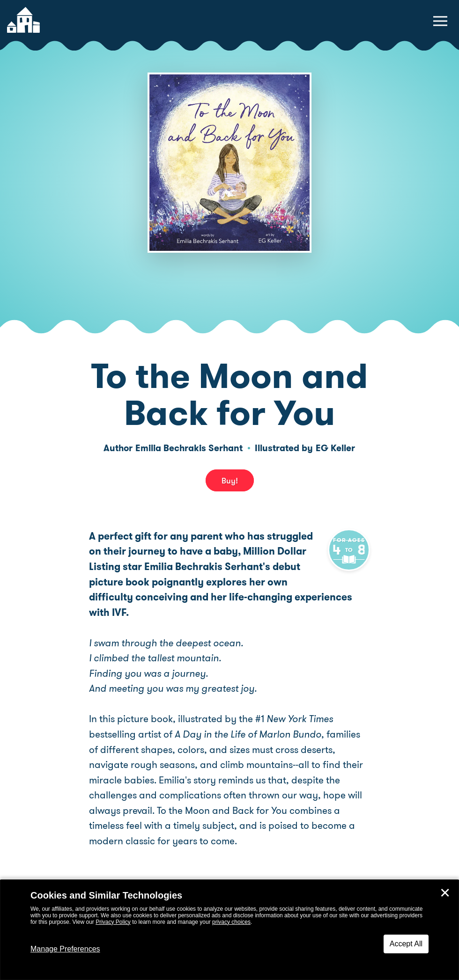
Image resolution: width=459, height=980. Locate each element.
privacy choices (231, 922)
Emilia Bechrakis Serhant (189, 448)
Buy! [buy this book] (230, 481)
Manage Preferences (65, 949)
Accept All (406, 944)
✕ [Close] (445, 893)
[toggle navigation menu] (440, 21)
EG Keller (335, 448)
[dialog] (229, 930)
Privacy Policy (113, 922)
